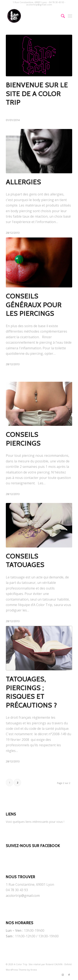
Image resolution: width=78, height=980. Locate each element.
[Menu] (70, 16)
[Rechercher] (61, 16)
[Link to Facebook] (69, 975)
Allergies (23, 182)
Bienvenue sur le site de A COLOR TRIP (37, 94)
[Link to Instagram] (63, 975)
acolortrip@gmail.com (23, 896)
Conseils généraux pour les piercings (34, 305)
